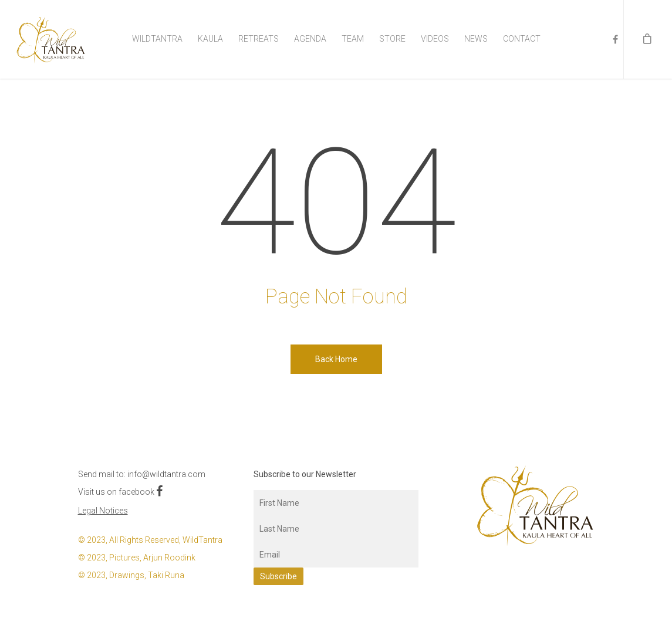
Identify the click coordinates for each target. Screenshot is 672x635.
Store (392, 39)
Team (353, 39)
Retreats (259, 39)
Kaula (210, 39)
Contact (522, 39)
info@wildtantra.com (166, 474)
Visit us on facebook (120, 492)
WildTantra (157, 39)
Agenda (310, 39)
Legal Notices (103, 511)
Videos (435, 39)
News (476, 39)
